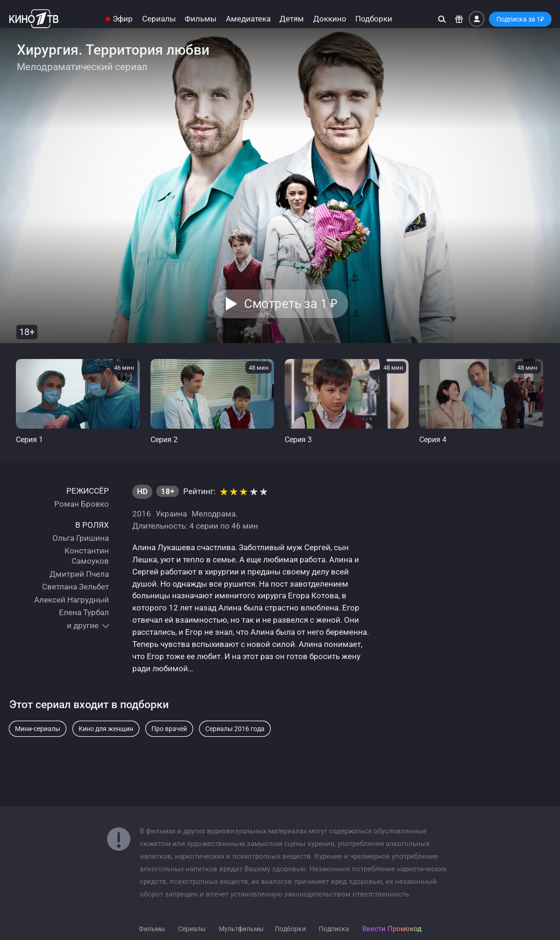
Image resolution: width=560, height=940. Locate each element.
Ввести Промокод (392, 929)
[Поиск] (442, 19)
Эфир (123, 19)
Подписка (334, 929)
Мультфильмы (241, 929)
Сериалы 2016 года (235, 729)
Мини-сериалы (38, 729)
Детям (292, 19)
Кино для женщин (106, 729)
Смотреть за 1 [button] (291, 304)
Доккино (330, 19)
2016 (142, 514)
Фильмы (201, 19)
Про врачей (169, 729)
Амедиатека (248, 19)
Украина (171, 514)
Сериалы (159, 19)
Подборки (374, 19)
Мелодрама (214, 514)
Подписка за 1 (520, 19)
